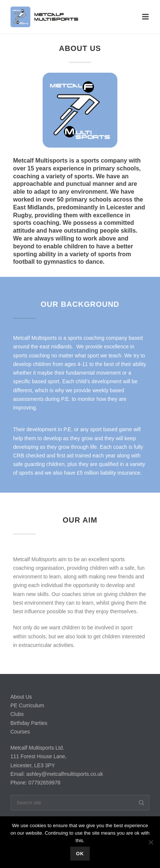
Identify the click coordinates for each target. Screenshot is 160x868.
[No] (151, 842)
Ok (80, 854)
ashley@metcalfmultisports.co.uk (65, 774)
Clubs (17, 714)
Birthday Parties (29, 723)
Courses (20, 732)
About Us (21, 697)
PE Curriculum (27, 705)
